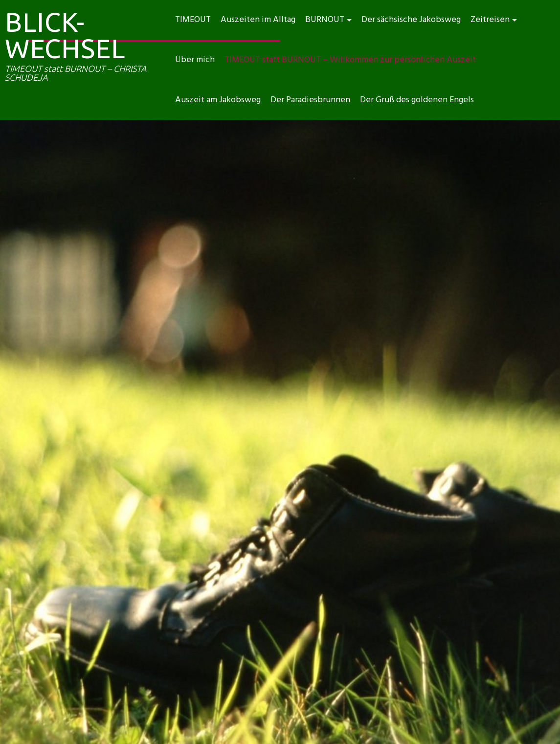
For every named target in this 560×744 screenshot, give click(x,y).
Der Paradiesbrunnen (310, 100)
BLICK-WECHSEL (65, 35)
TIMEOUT (193, 20)
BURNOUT (325, 20)
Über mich (195, 60)
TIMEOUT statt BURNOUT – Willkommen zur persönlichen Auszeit (350, 60)
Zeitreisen (490, 20)
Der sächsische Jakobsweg (411, 20)
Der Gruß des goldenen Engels (417, 100)
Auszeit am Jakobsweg (218, 100)
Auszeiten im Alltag (258, 20)
